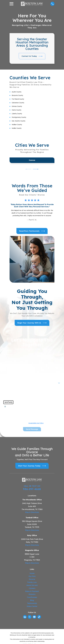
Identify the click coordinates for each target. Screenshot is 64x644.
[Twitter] (30, 617)
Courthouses (32, 597)
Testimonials (32, 603)
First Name (8, 355)
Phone (7, 368)
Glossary (32, 594)
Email (6, 375)
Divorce (32, 579)
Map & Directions (32, 512)
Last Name (8, 361)
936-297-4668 (32, 489)
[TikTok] (39, 617)
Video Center (32, 606)
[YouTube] (34, 617)
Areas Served (32, 585)
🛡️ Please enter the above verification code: (21, 407)
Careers (32, 588)
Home (32, 573)
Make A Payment (32, 591)
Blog (32, 600)
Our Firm (32, 576)
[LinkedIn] (25, 617)
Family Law (32, 582)
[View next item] (36, 169)
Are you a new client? (13, 382)
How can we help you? (13, 389)
